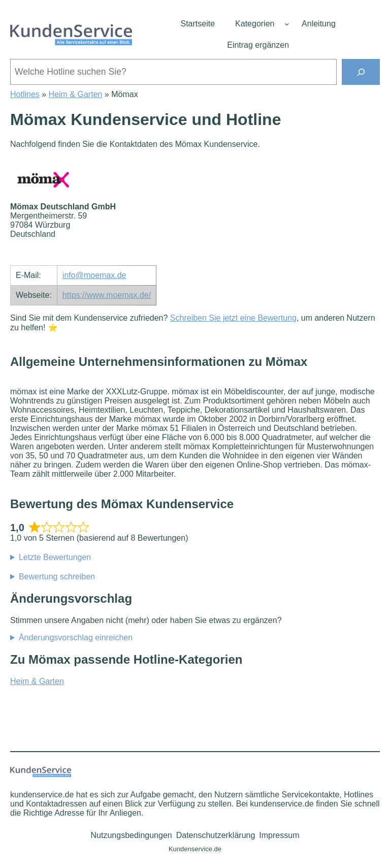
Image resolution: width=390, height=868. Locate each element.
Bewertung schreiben (57, 577)
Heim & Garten (76, 94)
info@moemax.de (94, 275)
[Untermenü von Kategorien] (287, 24)
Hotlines (25, 94)
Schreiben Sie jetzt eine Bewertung (233, 318)
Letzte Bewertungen (55, 557)
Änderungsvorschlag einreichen (76, 638)
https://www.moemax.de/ (107, 295)
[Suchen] (361, 72)
